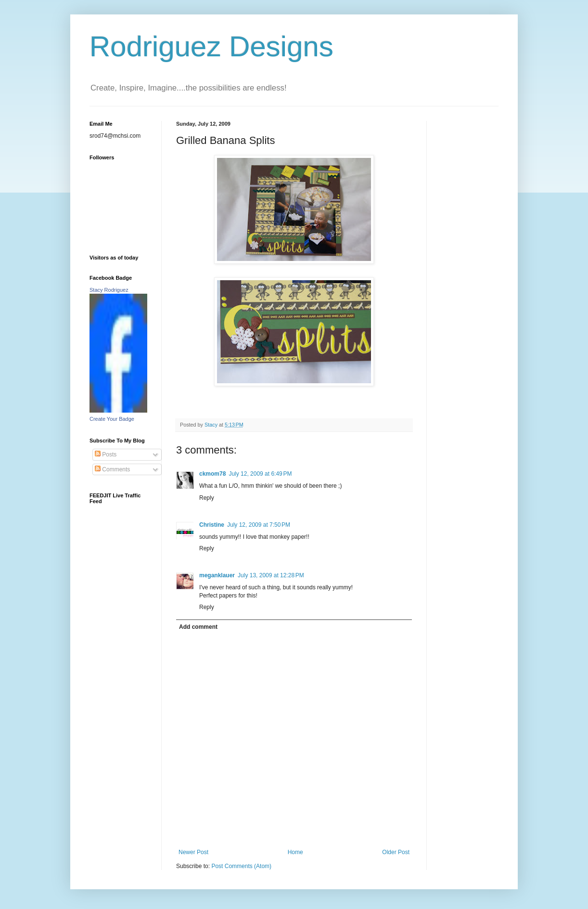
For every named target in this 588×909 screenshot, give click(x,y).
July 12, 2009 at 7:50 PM (259, 525)
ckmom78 (212, 474)
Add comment (198, 627)
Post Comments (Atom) (241, 866)
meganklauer (217, 575)
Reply (207, 498)
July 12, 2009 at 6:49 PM (260, 474)
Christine (212, 525)
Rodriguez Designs (211, 46)
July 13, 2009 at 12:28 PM (271, 575)
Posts (106, 454)
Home (295, 852)
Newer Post (193, 852)
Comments (112, 469)
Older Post (396, 852)
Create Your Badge (112, 419)
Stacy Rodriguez (109, 290)
